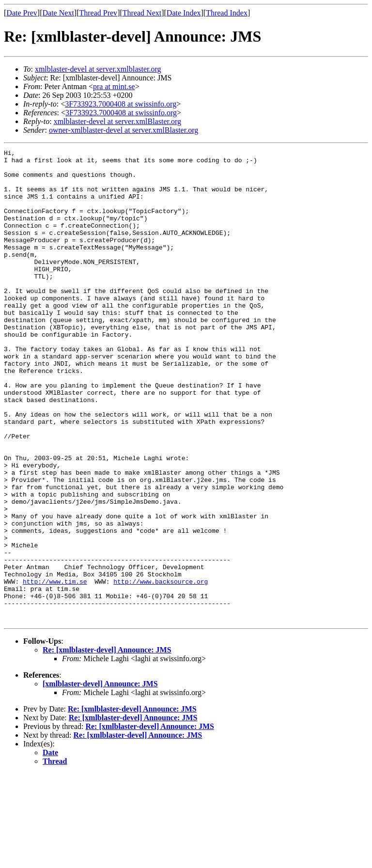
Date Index (184, 13)
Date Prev (22, 13)
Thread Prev (98, 13)
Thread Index (227, 13)
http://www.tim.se (55, 668)
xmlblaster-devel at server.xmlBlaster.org (117, 121)
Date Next (58, 13)
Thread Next (142, 13)
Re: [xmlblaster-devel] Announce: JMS (107, 744)
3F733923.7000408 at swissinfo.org (121, 104)
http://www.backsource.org (161, 668)
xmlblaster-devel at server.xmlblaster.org (98, 69)
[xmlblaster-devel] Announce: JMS (100, 778)
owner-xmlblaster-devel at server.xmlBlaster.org (124, 130)
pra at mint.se (114, 86)
